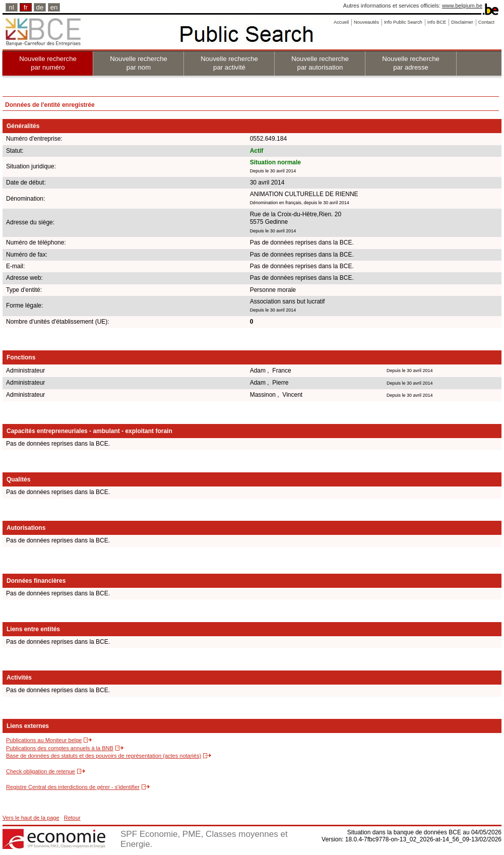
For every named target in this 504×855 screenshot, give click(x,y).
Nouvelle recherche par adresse (411, 63)
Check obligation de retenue (41, 771)
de (40, 7)
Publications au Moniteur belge (44, 740)
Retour (72, 818)
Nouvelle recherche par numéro (48, 63)
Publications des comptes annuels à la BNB (60, 748)
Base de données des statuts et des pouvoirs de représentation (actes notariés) (104, 756)
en (54, 7)
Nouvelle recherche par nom (139, 63)
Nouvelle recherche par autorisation (320, 63)
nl (12, 7)
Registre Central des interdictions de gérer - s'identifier (73, 787)
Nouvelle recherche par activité (229, 63)
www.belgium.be (462, 6)
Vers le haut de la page (31, 818)
